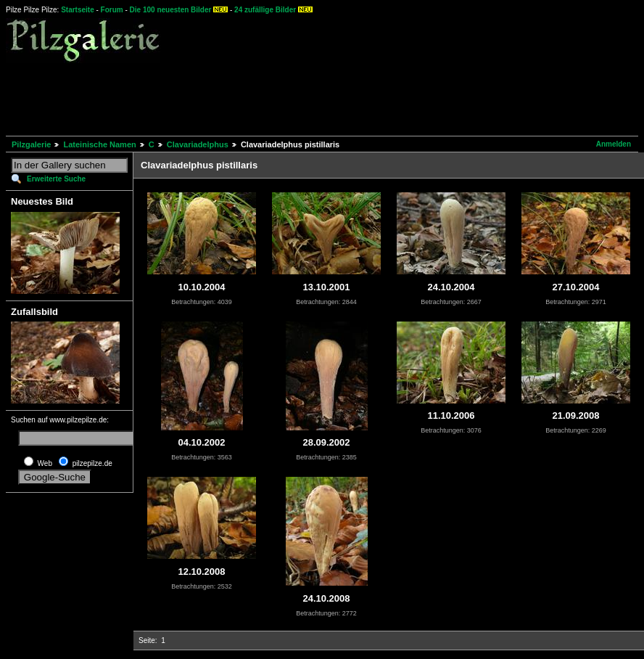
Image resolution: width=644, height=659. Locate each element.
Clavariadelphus (198, 144)
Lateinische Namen (99, 144)
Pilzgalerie (31, 144)
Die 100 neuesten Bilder (171, 10)
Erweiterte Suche (56, 179)
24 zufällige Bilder (265, 10)
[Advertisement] (270, 97)
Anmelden (614, 144)
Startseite (78, 10)
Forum (112, 10)
